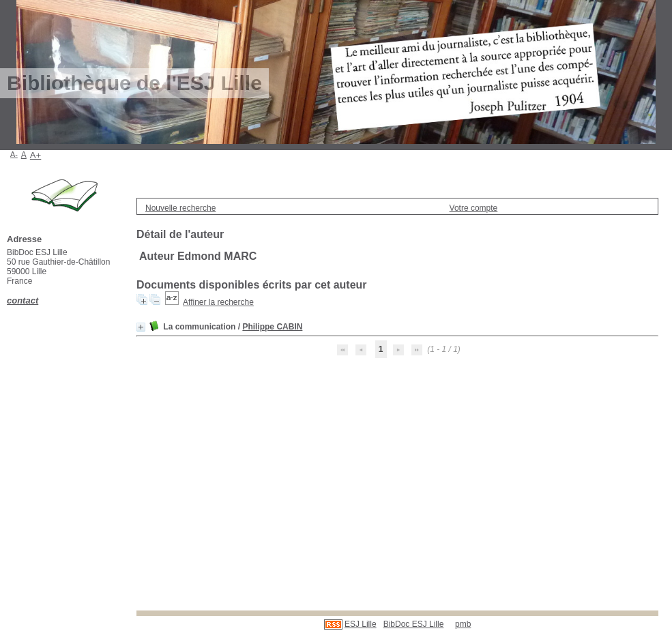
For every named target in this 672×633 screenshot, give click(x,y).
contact (23, 300)
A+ (36, 155)
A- (14, 154)
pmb (463, 624)
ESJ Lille (361, 624)
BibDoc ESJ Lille (414, 624)
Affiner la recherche (218, 302)
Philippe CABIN (272, 327)
